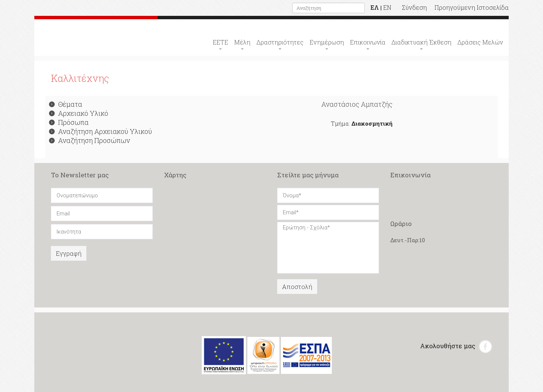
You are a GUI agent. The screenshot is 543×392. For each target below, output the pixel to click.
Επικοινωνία (368, 42)
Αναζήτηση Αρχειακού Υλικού (100, 131)
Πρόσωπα (69, 122)
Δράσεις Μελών (480, 42)
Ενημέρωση (327, 42)
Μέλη (242, 42)
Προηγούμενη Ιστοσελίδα (472, 7)
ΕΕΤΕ (220, 42)
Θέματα (66, 104)
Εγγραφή (69, 253)
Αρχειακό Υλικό (79, 113)
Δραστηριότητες (280, 42)
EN (387, 7)
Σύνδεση (414, 7)
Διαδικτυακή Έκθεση (421, 42)
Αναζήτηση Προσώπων (90, 140)
